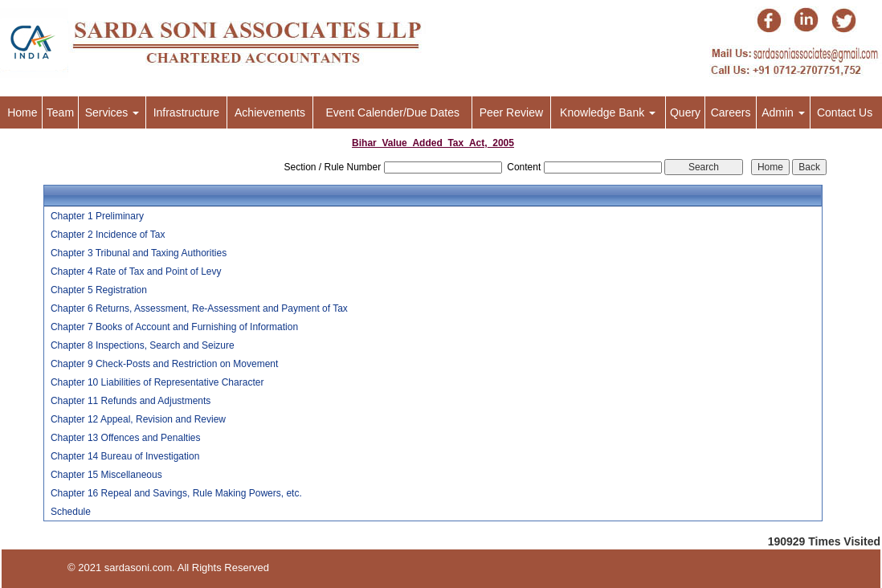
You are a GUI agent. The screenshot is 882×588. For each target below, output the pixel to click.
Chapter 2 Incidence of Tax (108, 235)
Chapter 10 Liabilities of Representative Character (157, 382)
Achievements (270, 112)
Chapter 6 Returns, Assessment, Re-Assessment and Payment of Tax (199, 308)
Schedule (71, 512)
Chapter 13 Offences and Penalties (126, 438)
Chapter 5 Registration (99, 290)
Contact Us (845, 112)
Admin (783, 112)
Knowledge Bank (608, 112)
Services (112, 112)
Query (685, 112)
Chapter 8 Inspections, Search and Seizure (143, 345)
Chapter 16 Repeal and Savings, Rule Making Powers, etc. (176, 493)
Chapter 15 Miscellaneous (106, 475)
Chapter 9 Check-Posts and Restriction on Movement (164, 364)
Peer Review (511, 112)
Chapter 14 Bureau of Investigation (125, 456)
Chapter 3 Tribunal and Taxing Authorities (139, 253)
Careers (731, 112)
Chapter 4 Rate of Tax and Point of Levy (136, 272)
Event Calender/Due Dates (392, 112)
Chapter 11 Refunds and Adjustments (131, 401)
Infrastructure (186, 112)
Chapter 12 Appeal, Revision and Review (138, 419)
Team (60, 112)
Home (22, 112)
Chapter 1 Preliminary (97, 216)
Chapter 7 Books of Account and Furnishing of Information (174, 327)
